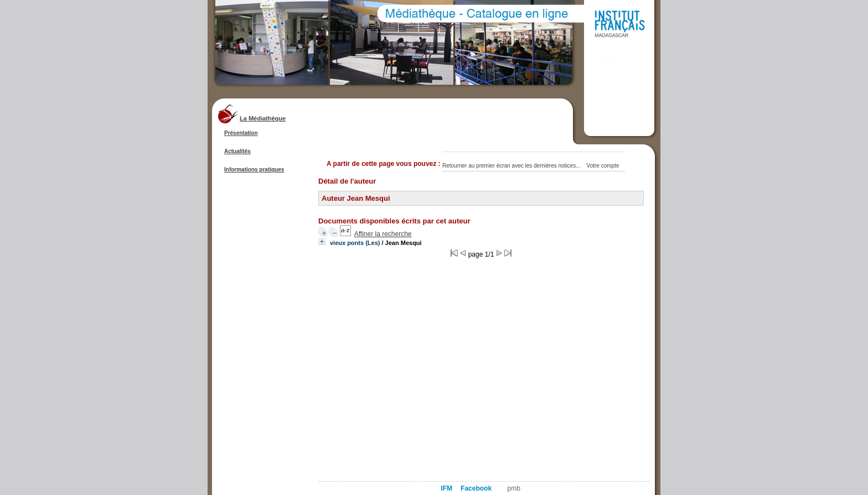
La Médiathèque (263, 118)
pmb (514, 488)
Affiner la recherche (383, 234)
